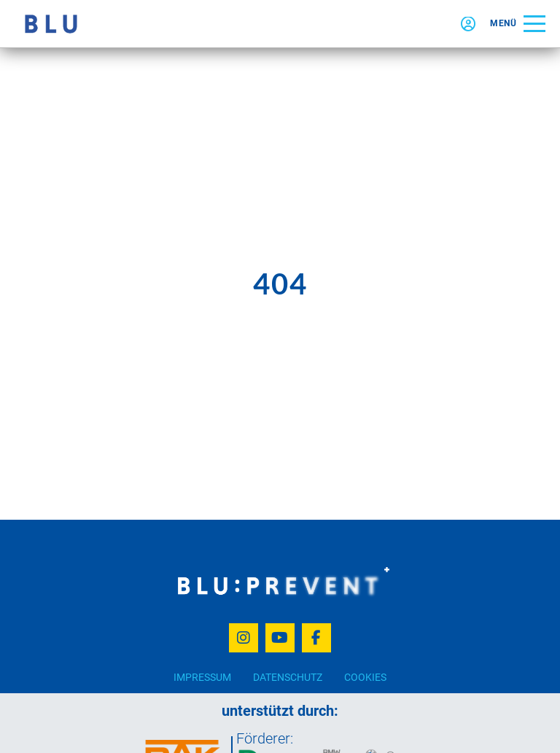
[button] (518, 24)
